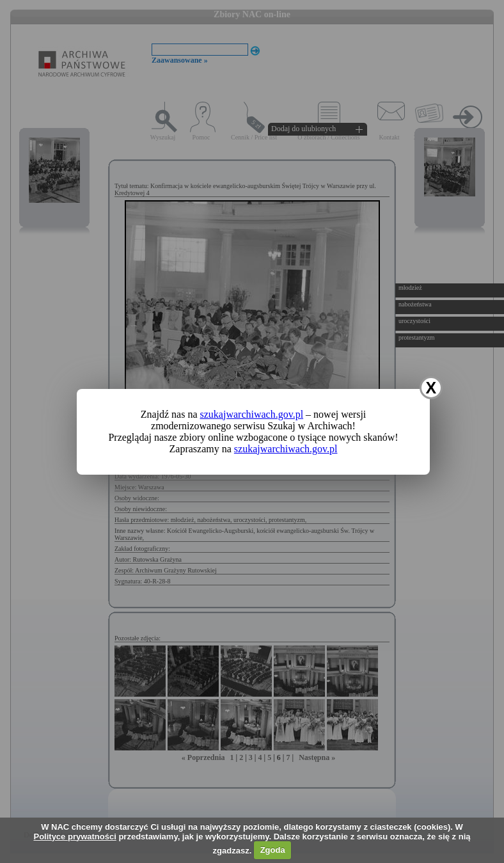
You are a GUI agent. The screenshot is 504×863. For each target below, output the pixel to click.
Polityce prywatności (75, 836)
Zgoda (273, 850)
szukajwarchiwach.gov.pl (252, 414)
